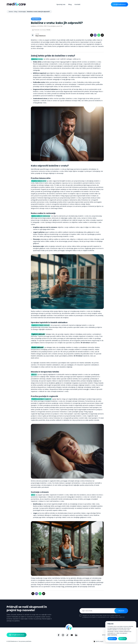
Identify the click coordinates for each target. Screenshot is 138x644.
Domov (11, 12)
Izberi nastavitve (112, 635)
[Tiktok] (67, 635)
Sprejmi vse (112, 639)
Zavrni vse (123, 639)
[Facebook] (59, 635)
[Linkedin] (76, 635)
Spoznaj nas (61, 4)
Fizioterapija (22, 12)
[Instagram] (63, 635)
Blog (70, 4)
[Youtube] (72, 635)
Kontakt (77, 4)
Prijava (121, 611)
